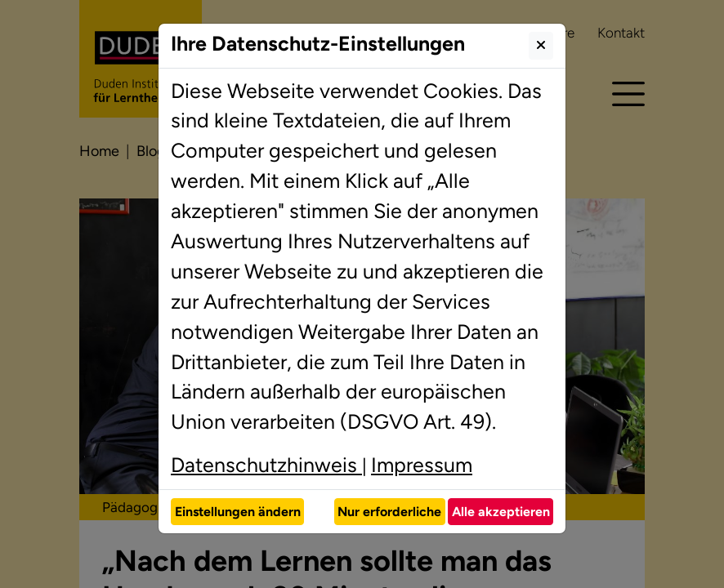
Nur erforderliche (389, 512)
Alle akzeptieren (501, 512)
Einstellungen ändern (238, 512)
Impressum (422, 465)
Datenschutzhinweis (266, 465)
